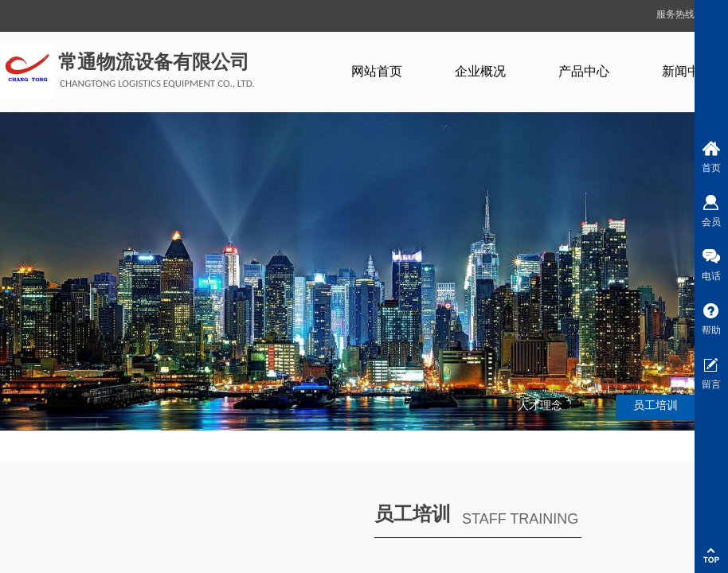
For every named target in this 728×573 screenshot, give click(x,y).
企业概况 (480, 71)
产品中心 (584, 71)
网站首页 (377, 71)
